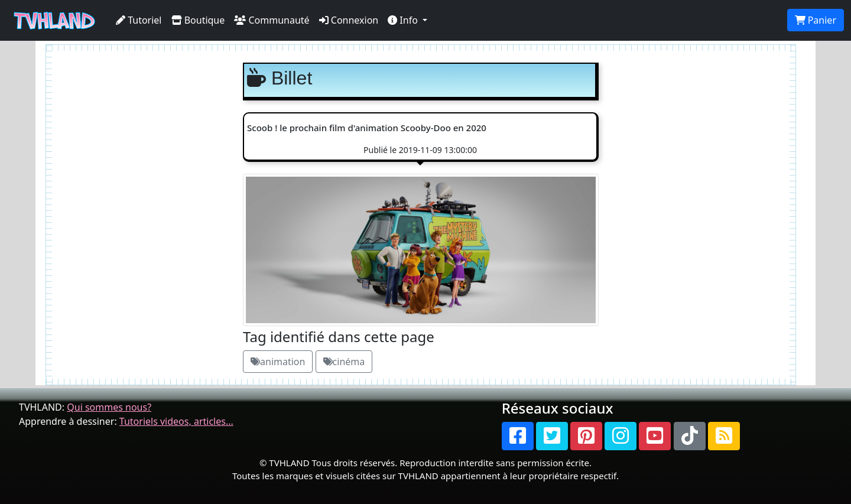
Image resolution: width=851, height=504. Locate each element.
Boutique (198, 20)
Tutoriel (139, 20)
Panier (816, 20)
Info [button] (404, 20)
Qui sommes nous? (109, 407)
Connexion (349, 20)
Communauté (272, 20)
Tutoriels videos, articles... (176, 421)
